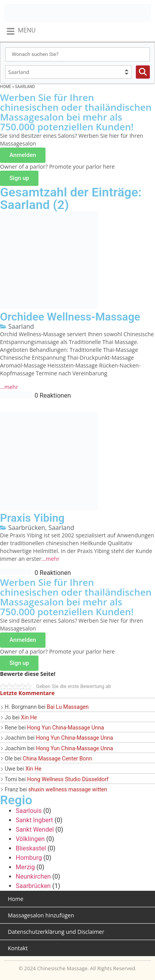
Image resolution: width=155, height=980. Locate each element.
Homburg (29, 858)
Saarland (21, 326)
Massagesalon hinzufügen (41, 915)
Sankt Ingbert (34, 820)
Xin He (29, 717)
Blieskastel (31, 848)
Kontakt (18, 948)
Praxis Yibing (32, 518)
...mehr (9, 387)
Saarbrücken (27, 528)
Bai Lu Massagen (68, 707)
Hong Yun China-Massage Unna (66, 728)
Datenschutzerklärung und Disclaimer (56, 932)
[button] (21, 31)
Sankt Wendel (35, 830)
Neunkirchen (33, 876)
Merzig (25, 867)
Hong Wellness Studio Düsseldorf (68, 779)
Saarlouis (29, 811)
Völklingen (30, 839)
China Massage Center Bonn (57, 758)
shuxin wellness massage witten (68, 789)
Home (5, 87)
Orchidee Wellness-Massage (70, 317)
